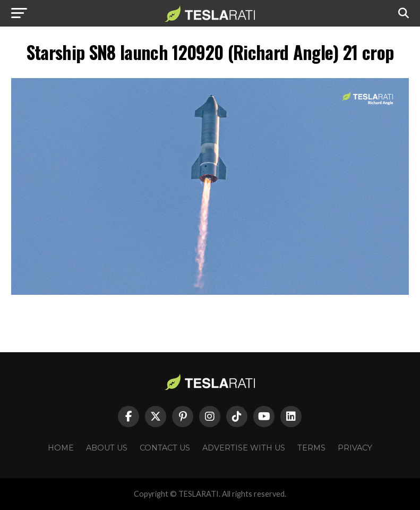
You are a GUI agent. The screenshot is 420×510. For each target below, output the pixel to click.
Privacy (355, 448)
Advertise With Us (244, 448)
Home (61, 448)
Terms (311, 448)
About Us (107, 448)
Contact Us (165, 448)
